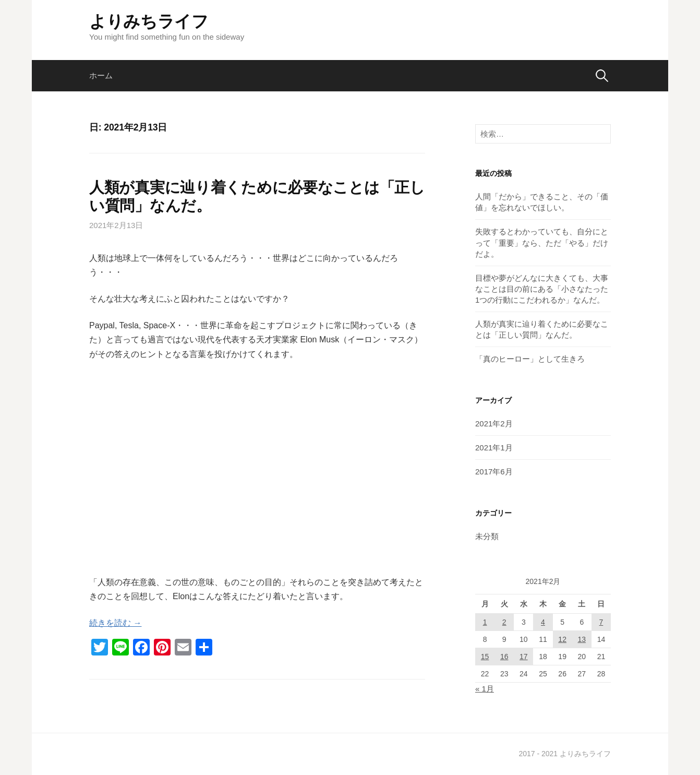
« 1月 (485, 689)
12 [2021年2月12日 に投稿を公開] (562, 639)
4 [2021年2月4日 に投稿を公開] (543, 622)
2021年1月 (494, 448)
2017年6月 (494, 472)
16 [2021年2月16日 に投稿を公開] (504, 657)
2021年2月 (494, 424)
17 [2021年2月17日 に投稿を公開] (524, 657)
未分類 (487, 536)
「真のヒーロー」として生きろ (530, 359)
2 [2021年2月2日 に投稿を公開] (504, 622)
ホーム (101, 75)
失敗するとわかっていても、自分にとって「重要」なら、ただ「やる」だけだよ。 (542, 242)
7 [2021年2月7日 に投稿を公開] (601, 622)
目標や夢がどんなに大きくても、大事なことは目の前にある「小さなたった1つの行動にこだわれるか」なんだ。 (542, 289)
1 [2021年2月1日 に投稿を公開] (485, 622)
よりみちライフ (149, 21)
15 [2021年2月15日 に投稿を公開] (485, 657)
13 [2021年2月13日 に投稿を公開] (582, 639)
